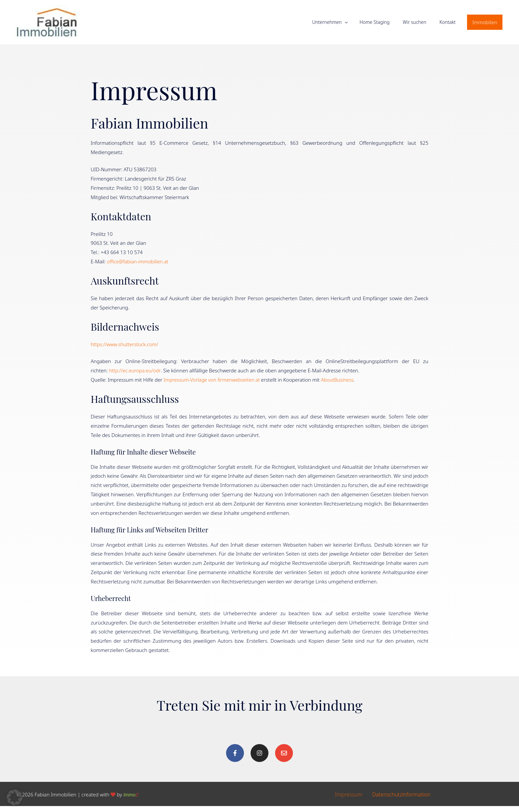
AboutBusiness (340, 386)
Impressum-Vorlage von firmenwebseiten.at (213, 386)
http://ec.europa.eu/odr (135, 377)
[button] (484, 25)
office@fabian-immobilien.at (138, 268)
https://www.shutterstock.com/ (125, 350)
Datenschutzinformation (401, 800)
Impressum (349, 800)
